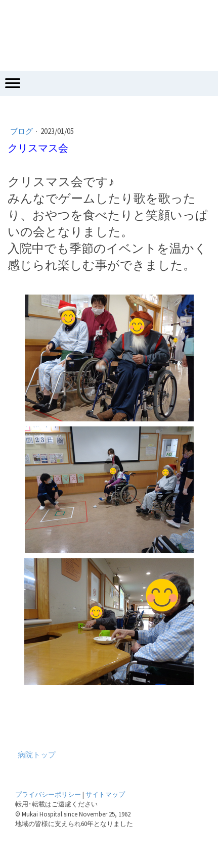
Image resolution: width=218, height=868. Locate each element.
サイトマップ (105, 794)
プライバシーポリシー (48, 794)
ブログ (22, 131)
